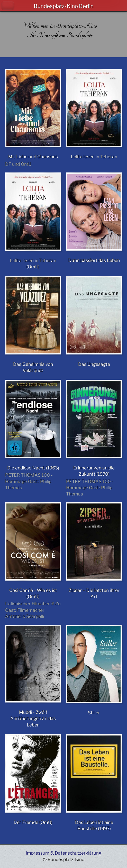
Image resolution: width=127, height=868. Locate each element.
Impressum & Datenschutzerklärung (63, 853)
